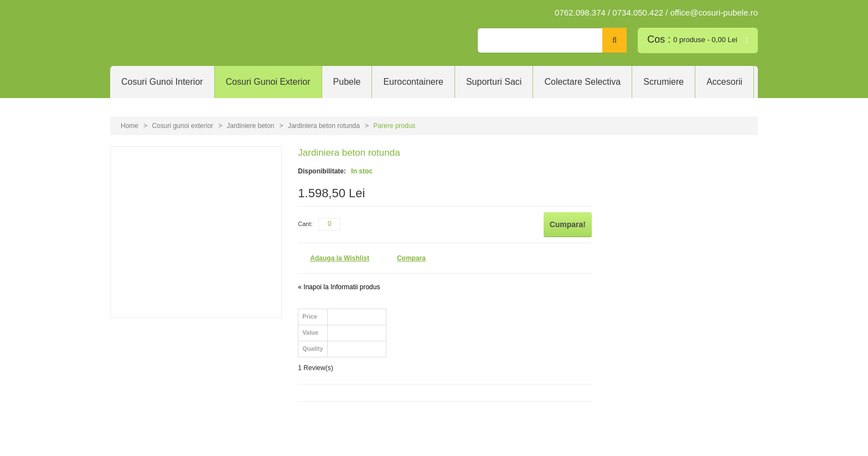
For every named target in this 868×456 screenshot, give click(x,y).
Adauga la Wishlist (340, 258)
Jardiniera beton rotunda (325, 126)
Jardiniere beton (250, 126)
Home (130, 126)
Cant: (305, 224)
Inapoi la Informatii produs (339, 287)
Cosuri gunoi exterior (182, 126)
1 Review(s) (315, 368)
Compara (411, 258)
